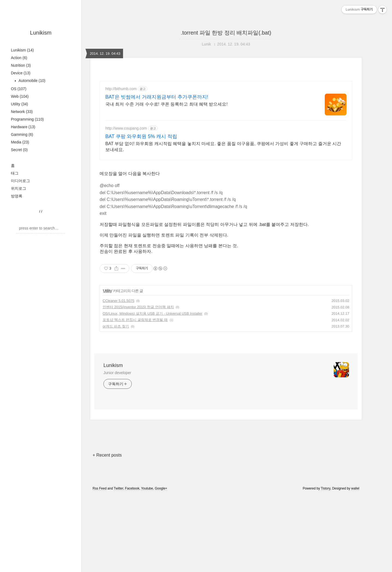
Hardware (23, 127)
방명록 (17, 196)
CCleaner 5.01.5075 (118, 301)
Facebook (132, 488)
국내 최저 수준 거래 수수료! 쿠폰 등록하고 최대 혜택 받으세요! (166, 104)
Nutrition (21, 65)
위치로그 (19, 188)
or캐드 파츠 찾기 (116, 326)
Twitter (119, 488)
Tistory (326, 488)
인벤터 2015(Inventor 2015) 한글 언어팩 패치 (138, 307)
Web (20, 96)
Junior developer (117, 373)
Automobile (31, 81)
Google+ (161, 488)
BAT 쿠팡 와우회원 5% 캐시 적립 (141, 136)
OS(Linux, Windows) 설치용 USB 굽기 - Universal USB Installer (152, 313)
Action (19, 58)
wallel (355, 488)
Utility (19, 104)
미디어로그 (20, 181)
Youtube (147, 488)
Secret (19, 150)
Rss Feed (99, 488)
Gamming (22, 134)
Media (20, 142)
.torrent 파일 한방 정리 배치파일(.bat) (226, 33)
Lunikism (41, 33)
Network (22, 112)
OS (19, 89)
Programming (27, 119)
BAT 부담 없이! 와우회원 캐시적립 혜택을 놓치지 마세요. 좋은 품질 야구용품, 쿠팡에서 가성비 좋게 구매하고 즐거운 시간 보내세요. (223, 147)
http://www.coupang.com (126, 128)
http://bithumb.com (121, 89)
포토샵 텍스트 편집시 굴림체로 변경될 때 (135, 320)
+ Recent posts (107, 455)
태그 (15, 173)
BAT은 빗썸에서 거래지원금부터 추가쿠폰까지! (157, 97)
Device (21, 73)
